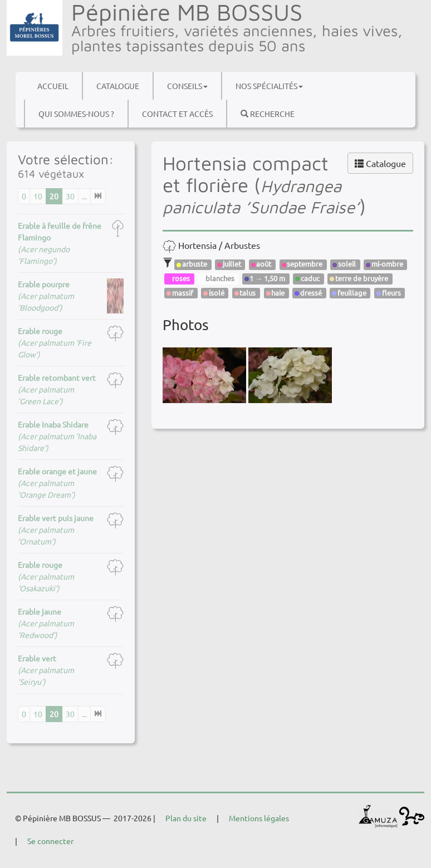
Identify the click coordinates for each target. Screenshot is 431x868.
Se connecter (50, 841)
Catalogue (118, 86)
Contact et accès (177, 114)
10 (38, 196)
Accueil (53, 86)
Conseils (187, 86)
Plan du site (186, 818)
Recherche (268, 114)
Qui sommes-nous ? (76, 114)
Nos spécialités (269, 86)
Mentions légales (259, 818)
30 (70, 196)
